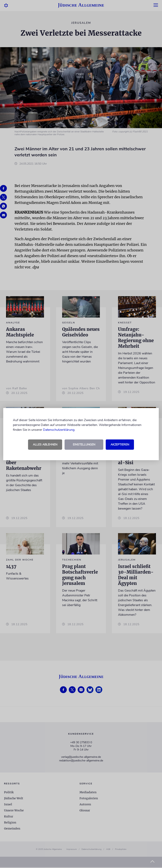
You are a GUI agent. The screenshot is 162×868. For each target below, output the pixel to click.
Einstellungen (84, 445)
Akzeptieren (120, 445)
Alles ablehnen (45, 445)
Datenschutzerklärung (59, 430)
